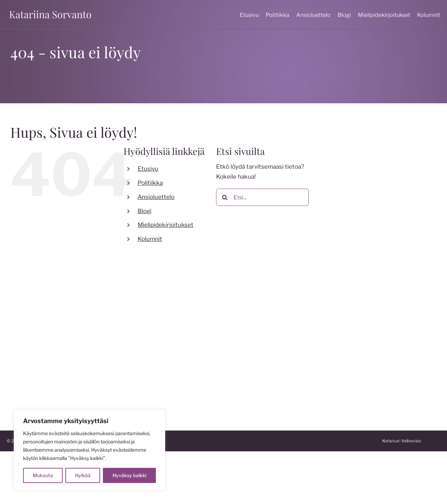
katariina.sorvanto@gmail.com (48, 360)
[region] (89, 450)
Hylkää (83, 475)
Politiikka (150, 183)
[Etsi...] (262, 197)
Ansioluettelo (156, 197)
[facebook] (121, 333)
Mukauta (43, 475)
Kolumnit (150, 239)
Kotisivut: (426, 441)
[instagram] (135, 333)
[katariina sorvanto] (50, 11)
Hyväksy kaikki (129, 475)
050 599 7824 (27, 350)
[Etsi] (225, 197)
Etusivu (148, 169)
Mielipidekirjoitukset (166, 225)
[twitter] (148, 333)
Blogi (145, 211)
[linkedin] (176, 333)
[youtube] (162, 333)
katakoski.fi (244, 386)
